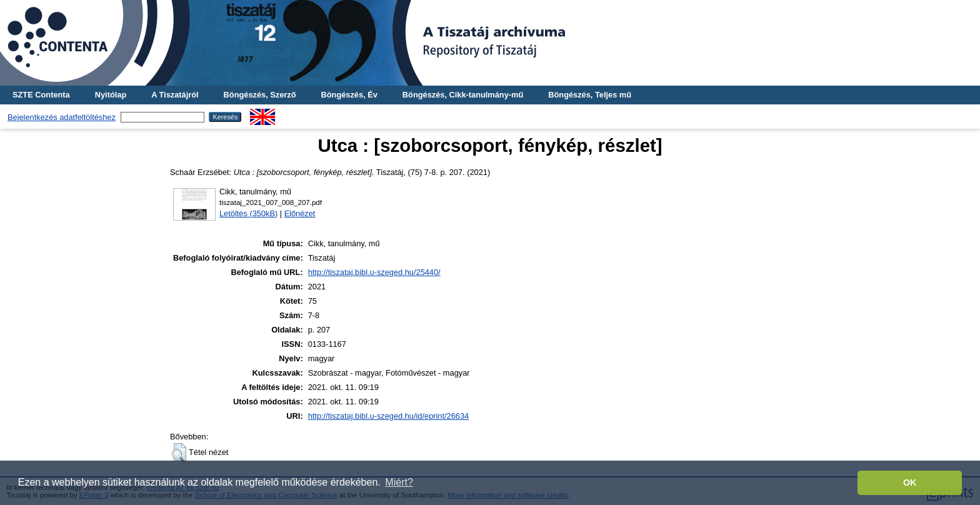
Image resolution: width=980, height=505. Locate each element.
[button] (179, 452)
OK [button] (910, 482)
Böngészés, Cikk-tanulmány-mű (463, 95)
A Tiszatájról (175, 95)
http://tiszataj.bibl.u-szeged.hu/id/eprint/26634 (389, 416)
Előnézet (300, 213)
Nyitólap (111, 95)
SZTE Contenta (41, 95)
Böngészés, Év (349, 95)
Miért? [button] (399, 482)
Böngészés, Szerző (260, 95)
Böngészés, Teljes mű (590, 95)
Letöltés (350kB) (248, 213)
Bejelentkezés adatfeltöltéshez (62, 117)
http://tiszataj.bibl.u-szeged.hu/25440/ (374, 272)
